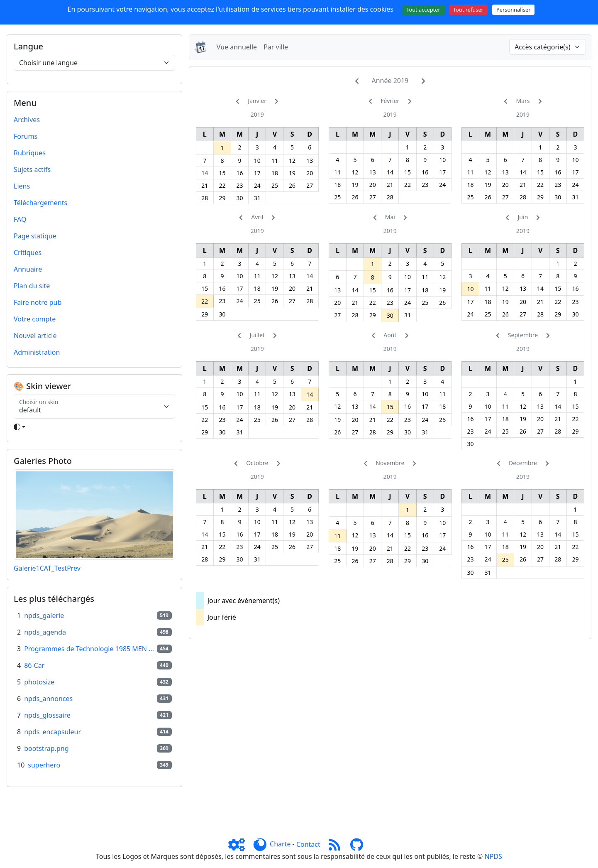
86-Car (34, 665)
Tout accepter (423, 10)
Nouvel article (35, 336)
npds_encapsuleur (52, 732)
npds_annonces (48, 699)
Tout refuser (468, 10)
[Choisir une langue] (94, 63)
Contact (308, 844)
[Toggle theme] (94, 427)
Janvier (257, 101)
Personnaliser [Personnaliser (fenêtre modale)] (513, 10)
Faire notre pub (38, 302)
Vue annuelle (237, 47)
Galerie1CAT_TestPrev (47, 568)
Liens (22, 186)
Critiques (28, 253)
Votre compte (35, 319)
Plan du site (32, 286)
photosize (39, 682)
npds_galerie (44, 615)
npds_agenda (45, 632)
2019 (257, 114)
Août (390, 335)
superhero (44, 765)
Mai (390, 217)
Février (390, 101)
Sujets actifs (32, 169)
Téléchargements (40, 203)
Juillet (257, 335)
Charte (280, 844)
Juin (523, 217)
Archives (27, 120)
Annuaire (28, 269)
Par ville (276, 47)
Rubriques (30, 153)
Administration (37, 352)
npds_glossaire (47, 715)
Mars (523, 101)
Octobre (257, 463)
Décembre (523, 463)
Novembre (390, 463)
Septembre (523, 335)
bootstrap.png (46, 748)
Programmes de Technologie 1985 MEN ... (89, 649)
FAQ (20, 219)
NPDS (493, 856)
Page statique (35, 236)
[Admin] (240, 844)
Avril (257, 217)
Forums (26, 136)
